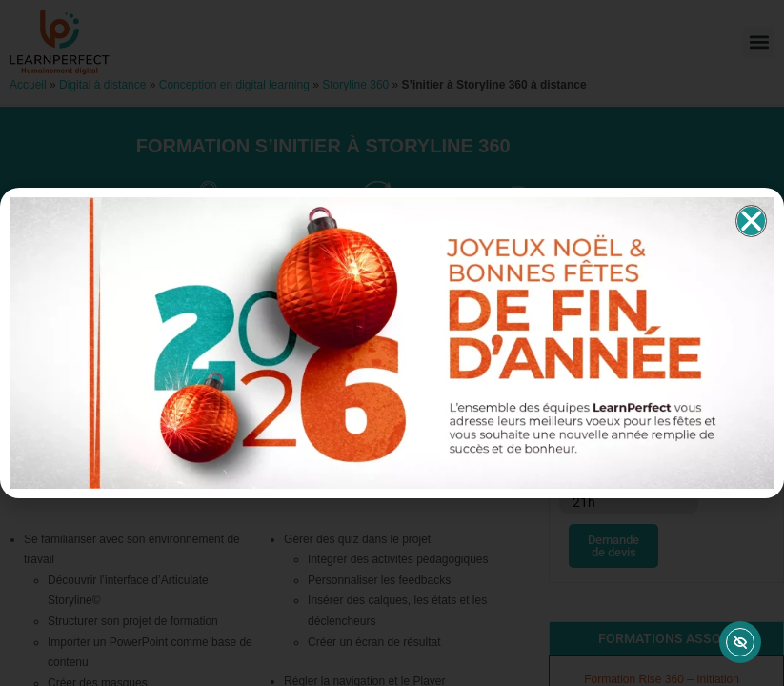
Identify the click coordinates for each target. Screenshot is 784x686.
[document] (392, 343)
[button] (751, 221)
